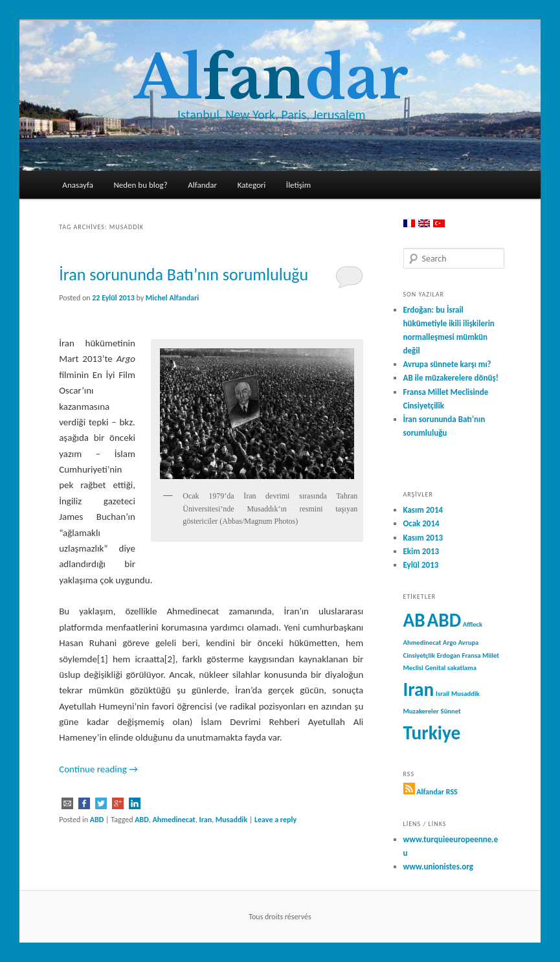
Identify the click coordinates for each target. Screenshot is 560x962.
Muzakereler (421, 711)
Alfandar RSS (437, 792)
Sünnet (451, 711)
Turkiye (432, 733)
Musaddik (231, 820)
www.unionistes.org (438, 867)
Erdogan (449, 655)
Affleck (473, 624)
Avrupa (469, 643)
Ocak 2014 (421, 523)
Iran (206, 820)
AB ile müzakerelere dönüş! (451, 378)
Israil (442, 694)
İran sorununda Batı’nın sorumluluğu (184, 274)
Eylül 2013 (421, 565)
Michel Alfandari (172, 298)
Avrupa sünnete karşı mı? (447, 364)
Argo (450, 643)
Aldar (271, 78)
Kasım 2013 (423, 538)
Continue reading (98, 769)
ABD (97, 820)
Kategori (252, 185)
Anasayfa (78, 185)
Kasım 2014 (423, 510)
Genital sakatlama (451, 668)
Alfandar (202, 185)
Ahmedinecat (174, 820)
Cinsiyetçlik (419, 655)
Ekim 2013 (421, 551)
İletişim (298, 185)
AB (414, 620)
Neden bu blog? (140, 185)
